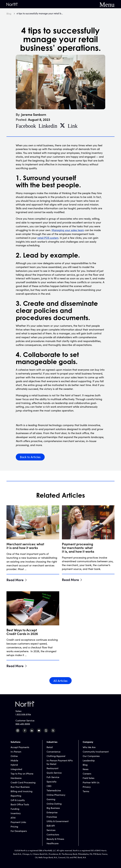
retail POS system (48, 238)
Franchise (52, 817)
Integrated (16, 769)
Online (14, 756)
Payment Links (18, 822)
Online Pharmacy (56, 795)
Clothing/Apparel (56, 756)
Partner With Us (91, 782)
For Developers (19, 831)
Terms (86, 791)
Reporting (16, 796)
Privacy (87, 787)
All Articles (60, 681)
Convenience (53, 752)
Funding (15, 809)
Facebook (26, 125)
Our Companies (91, 756)
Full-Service (53, 777)
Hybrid (14, 765)
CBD (49, 786)
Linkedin (48, 125)
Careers (87, 774)
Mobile (14, 760)
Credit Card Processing (23, 782)
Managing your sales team (68, 230)
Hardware (16, 778)
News (86, 769)
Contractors (53, 834)
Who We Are (89, 747)
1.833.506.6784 (23, 714)
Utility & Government (58, 821)
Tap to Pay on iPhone (22, 774)
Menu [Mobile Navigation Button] (107, 4)
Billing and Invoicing (22, 791)
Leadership (89, 760)
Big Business (53, 808)
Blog (85, 765)
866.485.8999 (23, 724)
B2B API (51, 826)
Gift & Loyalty (18, 800)
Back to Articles (30, 457)
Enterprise (52, 812)
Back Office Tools (20, 804)
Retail (50, 747)
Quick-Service (54, 773)
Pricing (14, 826)
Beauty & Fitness (55, 839)
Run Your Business (20, 787)
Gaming (51, 799)
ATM (13, 818)
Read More (15, 580)
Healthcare (53, 843)
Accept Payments (20, 747)
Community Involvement (96, 752)
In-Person (16, 752)
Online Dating (54, 804)
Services (51, 830)
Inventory (16, 813)
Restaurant (52, 768)
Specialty (52, 781)
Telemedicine (54, 790)
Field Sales (89, 778)
